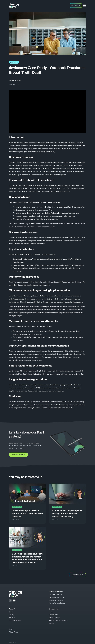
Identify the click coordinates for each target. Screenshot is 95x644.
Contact (11, 615)
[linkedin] (10, 601)
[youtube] (14, 601)
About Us (12, 618)
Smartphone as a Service (57, 597)
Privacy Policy (13, 632)
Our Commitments (15, 621)
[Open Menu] (85, 5)
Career (11, 612)
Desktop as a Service (56, 600)
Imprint (11, 629)
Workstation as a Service (57, 603)
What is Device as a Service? (58, 621)
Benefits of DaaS (54, 618)
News (51, 612)
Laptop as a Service (55, 595)
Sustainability (53, 615)
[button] (76, 6)
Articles (51, 623)
